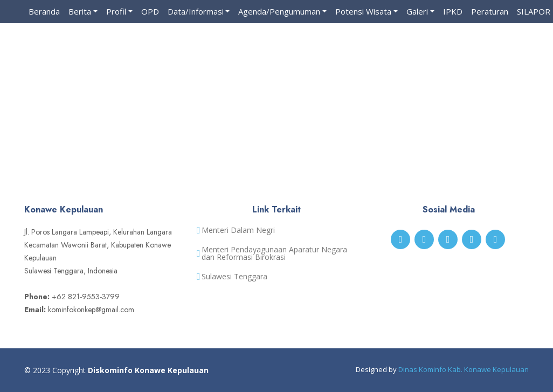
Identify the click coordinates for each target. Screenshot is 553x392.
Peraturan (490, 11)
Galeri (417, 11)
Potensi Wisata (363, 11)
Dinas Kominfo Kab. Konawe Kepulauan (464, 369)
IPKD (453, 11)
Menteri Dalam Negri (238, 230)
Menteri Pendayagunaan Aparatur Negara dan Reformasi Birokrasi (274, 253)
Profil (116, 11)
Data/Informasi (196, 11)
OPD (150, 11)
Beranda (44, 11)
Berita (80, 11)
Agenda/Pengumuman (279, 11)
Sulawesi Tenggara (234, 277)
